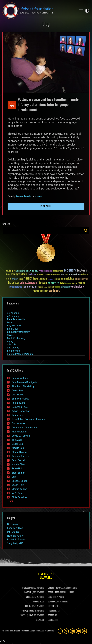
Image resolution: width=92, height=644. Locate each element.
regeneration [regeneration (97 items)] (30, 287)
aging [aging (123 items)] (10, 271)
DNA (10, 323)
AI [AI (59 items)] (15, 271)
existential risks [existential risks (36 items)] (75, 275)
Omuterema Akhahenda (24, 428)
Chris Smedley (19, 497)
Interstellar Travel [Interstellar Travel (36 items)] (81, 279)
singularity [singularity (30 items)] (51, 287)
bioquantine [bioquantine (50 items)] (58, 271)
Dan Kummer (19, 423)
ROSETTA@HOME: (26, 616)
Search (86, 230)
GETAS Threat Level (46, 577)
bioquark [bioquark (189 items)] (70, 271)
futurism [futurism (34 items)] (15, 279)
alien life (12, 344)
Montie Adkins (19, 489)
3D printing (13, 313)
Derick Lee (17, 444)
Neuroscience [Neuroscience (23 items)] (68, 283)
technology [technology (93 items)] (78, 287)
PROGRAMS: (53, 611)
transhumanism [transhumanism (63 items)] (41, 291)
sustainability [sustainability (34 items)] (66, 287)
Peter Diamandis (16, 319)
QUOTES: (51, 620)
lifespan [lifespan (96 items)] (42, 283)
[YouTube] (78, 631)
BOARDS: (51, 602)
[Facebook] (60, 631)
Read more (46, 206)
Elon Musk (13, 329)
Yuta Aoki (17, 440)
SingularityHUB (15, 543)
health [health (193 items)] (28, 279)
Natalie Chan (19, 464)
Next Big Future (15, 536)
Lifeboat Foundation (22, 631)
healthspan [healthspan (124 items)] (40, 279)
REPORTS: (52, 606)
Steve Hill (17, 468)
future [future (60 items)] (8, 279)
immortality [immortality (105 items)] (67, 279)
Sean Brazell (18, 460)
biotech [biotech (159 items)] (82, 271)
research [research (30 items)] (41, 287)
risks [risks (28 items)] (46, 287)
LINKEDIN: (27, 593)
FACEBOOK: (26, 588)
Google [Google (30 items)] (21, 279)
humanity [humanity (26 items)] (50, 279)
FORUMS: (38, 620)
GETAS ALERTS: (54, 593)
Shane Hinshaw (20, 452)
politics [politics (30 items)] (75, 283)
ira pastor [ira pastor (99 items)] (14, 283)
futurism (38, 197)
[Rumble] (84, 631)
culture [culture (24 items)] (62, 275)
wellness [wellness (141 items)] (54, 291)
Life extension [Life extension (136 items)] (28, 283)
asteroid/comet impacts (20, 354)
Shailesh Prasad (20, 399)
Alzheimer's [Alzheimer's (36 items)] (21, 271)
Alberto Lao (18, 448)
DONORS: (36, 602)
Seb (14, 477)
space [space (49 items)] (58, 287)
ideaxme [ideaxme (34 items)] (57, 279)
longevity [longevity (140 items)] (53, 283)
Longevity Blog (15, 528)
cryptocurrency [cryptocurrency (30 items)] (55, 275)
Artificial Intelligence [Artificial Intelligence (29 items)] (46, 271)
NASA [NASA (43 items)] (62, 283)
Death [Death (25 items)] (67, 275)
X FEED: (29, 597)
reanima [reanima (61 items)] (81, 283)
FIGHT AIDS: (30, 606)
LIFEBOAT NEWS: (54, 588)
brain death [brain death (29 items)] (40, 275)
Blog (46, 24)
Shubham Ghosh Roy (24, 197)
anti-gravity (13, 348)
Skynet (11, 335)
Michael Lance (19, 481)
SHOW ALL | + (12, 501)
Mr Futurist (13, 532)
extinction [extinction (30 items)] (84, 275)
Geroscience (14, 524)
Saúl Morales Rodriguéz (24, 382)
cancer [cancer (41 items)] (47, 275)
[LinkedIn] (72, 631)
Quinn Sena (18, 391)
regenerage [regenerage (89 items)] (16, 287)
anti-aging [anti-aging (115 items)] (32, 271)
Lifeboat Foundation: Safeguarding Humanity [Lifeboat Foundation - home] (38, 11)
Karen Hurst (18, 415)
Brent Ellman (18, 473)
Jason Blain (18, 485)
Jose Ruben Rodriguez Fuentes (28, 419)
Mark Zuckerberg (16, 338)
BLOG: (50, 597)
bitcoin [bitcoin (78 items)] (24, 274)
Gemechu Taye (20, 407)
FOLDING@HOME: (27, 611)
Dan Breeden (18, 395)
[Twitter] (66, 631)
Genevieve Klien (20, 378)
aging (10, 341)
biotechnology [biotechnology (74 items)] (13, 274)
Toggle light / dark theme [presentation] (87, 11)
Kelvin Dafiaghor (21, 411)
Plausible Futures (16, 540)
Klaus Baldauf (19, 432)
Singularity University (18, 332)
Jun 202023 (12, 105)
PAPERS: (51, 616)
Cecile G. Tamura (21, 436)
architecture (13, 351)
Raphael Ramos (20, 456)
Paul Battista (19, 403)
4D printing (13, 316)
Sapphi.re (50, 631)
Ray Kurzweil (14, 326)
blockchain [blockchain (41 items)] (32, 275)
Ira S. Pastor (18, 493)
